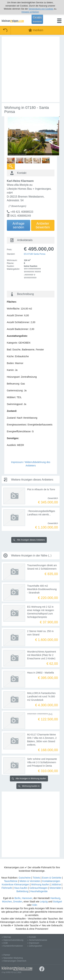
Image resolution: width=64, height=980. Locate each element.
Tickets (36, 878)
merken (36, 30)
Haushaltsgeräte (39, 891)
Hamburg (55, 898)
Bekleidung (22, 891)
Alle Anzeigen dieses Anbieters (29, 540)
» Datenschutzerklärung (13, 940)
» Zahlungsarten (35, 946)
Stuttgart (57, 902)
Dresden (18, 902)
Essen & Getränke (52, 878)
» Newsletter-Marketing (12, 958)
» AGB (5, 943)
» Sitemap (6, 937)
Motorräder (55, 888)
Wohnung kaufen (40, 884)
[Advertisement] (32, 69)
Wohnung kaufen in (29, 786)
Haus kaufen (21, 888)
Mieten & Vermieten (30, 881)
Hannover (27, 898)
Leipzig (44, 902)
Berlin (18, 898)
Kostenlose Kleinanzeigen (15, 884)
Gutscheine (25, 878)
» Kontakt (32, 937)
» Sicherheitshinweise (37, 940)
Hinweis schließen (30, 12)
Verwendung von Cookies (41, 9)
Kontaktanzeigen (51, 881)
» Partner (6, 955)
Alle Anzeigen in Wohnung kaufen (29, 779)
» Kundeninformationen (12, 946)
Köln (35, 905)
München (7, 902)
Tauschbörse (11, 881)
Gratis (37, 19)
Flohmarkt (7, 888)
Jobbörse (56, 884)
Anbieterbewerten (43, 225)
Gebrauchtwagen (38, 888)
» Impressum (33, 943)
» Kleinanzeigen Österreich (14, 961)
